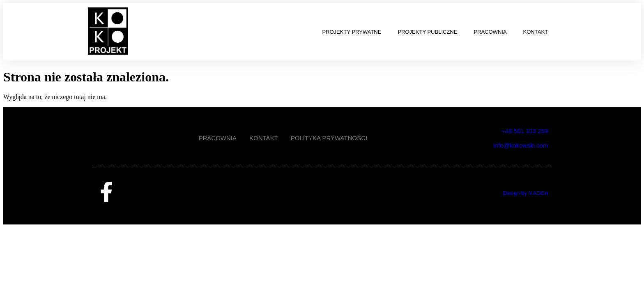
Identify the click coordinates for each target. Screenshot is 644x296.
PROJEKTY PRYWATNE (352, 32)
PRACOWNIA (490, 32)
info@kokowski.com (521, 145)
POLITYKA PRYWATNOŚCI (329, 138)
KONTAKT (536, 32)
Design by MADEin (526, 193)
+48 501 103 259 (525, 131)
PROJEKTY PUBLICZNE (427, 32)
